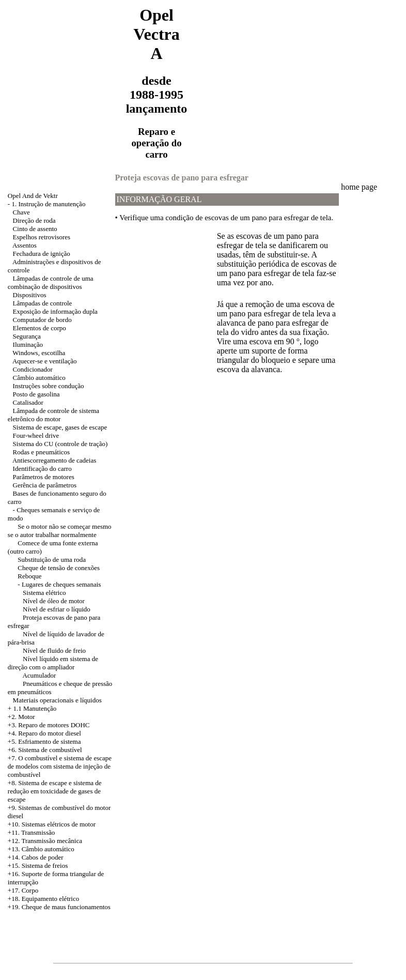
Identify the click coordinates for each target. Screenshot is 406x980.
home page (359, 187)
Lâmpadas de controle (43, 303)
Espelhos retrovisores (42, 237)
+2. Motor (21, 717)
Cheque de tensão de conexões (59, 568)
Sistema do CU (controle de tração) (60, 444)
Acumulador (39, 675)
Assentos (25, 245)
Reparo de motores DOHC (54, 725)
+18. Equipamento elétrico (43, 899)
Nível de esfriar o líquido (57, 609)
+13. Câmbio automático (41, 849)
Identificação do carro (42, 469)
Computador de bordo (42, 320)
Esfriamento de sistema (49, 741)
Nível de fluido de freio (54, 650)
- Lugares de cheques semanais (59, 584)
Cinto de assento (35, 229)
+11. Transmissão (31, 832)
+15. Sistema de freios (38, 866)
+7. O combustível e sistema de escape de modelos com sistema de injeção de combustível (60, 766)
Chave (21, 212)
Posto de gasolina (36, 394)
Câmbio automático (39, 378)
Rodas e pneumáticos (41, 452)
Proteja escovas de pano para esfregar (182, 178)
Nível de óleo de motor (54, 601)
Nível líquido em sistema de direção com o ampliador (53, 663)
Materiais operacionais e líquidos (57, 700)
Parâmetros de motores (44, 477)
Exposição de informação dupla (55, 311)
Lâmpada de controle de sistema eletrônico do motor (53, 415)
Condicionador (33, 369)
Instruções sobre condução (49, 386)
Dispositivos (30, 295)
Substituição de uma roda (52, 560)
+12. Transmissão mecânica (45, 841)
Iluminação (28, 344)
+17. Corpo (23, 890)
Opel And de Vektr (33, 196)
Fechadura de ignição (42, 254)
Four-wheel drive (36, 435)
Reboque (29, 576)
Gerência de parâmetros (45, 485)
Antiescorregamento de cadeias (54, 460)
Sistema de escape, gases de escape (60, 427)
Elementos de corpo (40, 328)
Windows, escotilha (39, 353)
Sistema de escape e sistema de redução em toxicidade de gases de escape (55, 791)
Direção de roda (34, 220)
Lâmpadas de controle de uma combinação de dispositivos (51, 282)
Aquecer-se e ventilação (45, 361)
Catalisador (28, 402)
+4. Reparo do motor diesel (44, 733)
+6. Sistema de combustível (45, 750)
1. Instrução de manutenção (48, 204)
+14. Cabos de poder (36, 857)
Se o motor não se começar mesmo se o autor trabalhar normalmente (60, 531)
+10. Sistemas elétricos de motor (52, 824)
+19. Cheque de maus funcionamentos (59, 907)
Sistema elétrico (44, 593)
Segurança (27, 336)
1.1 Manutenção (35, 708)
